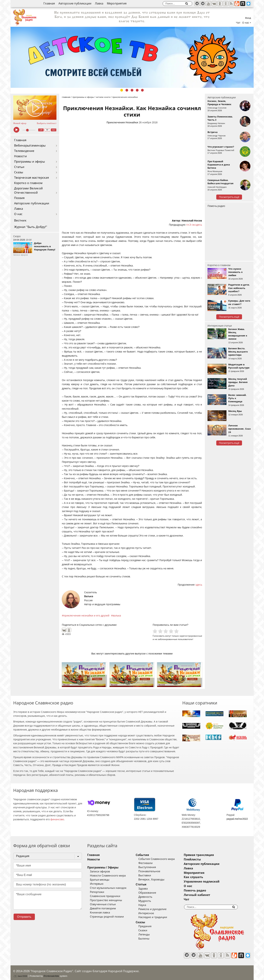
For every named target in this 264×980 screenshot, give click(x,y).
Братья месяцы (100, 880)
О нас (18, 214)
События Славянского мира (162, 859)
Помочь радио (216, 206)
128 (41, 130)
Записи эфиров (100, 871)
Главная (49, 3)
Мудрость (150, 901)
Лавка (99, 3)
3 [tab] (132, 90)
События (148, 855)
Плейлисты (203, 859)
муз (54, 130)
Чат (238, 23)
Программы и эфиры (29, 162)
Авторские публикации (75, 3)
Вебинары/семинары (30, 146)
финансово (57, 819)
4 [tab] (137, 90)
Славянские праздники (105, 896)
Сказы (19, 172)
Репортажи (97, 892)
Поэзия (19, 198)
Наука (148, 905)
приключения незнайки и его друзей (86, 616)
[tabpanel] (132, 57)
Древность (151, 897)
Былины (149, 939)
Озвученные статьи (103, 904)
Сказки (148, 930)
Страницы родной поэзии (107, 917)
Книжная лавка (100, 913)
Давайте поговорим (103, 908)
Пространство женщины (106, 900)
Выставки (150, 875)
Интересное (151, 913)
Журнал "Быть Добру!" (31, 227)
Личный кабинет (208, 895)
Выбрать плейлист (47, 123)
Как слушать (204, 877)
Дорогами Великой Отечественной (28, 191)
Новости (20, 156)
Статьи (19, 167)
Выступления (152, 867)
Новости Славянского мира (108, 876)
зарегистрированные (191, 636)
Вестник (20, 221)
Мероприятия (117, 3)
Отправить (24, 917)
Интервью (97, 884)
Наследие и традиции (158, 917)
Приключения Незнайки (122, 122)
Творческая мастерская (31, 178)
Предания (150, 926)
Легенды (149, 934)
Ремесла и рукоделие (158, 909)
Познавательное (155, 871)
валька (117, 616)
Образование (153, 893)
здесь (199, 585)
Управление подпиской (212, 882)
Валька (89, 596)
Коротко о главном (28, 183)
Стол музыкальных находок (108, 888)
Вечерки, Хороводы (157, 880)
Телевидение (24, 151)
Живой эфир (20, 123)
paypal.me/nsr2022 (237, 819)
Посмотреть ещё (229, 197)
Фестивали (151, 863)
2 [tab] (127, 90)
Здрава (148, 889)
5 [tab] (142, 90)
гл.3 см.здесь (194, 225)
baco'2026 (20, 974)
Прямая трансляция (209, 855)
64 (47, 130)
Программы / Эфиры (103, 867)
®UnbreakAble (51, 973)
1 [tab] (122, 90)
